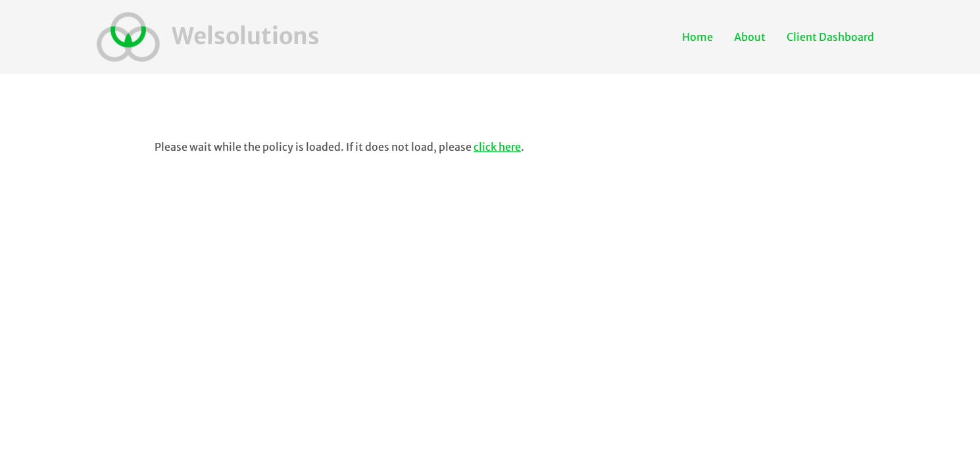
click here (497, 147)
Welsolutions (246, 36)
